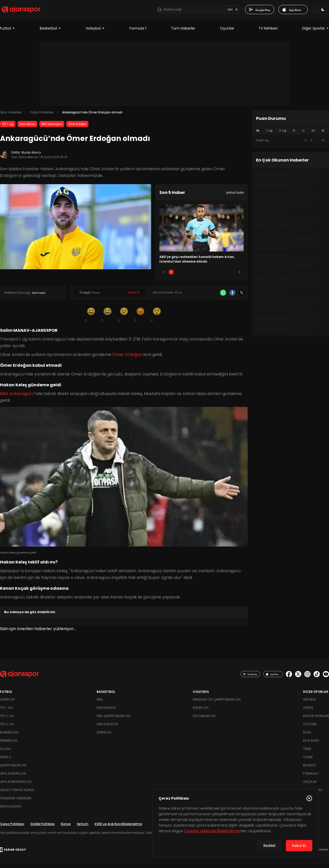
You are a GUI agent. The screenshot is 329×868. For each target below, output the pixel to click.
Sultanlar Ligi (204, 719)
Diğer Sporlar (316, 32)
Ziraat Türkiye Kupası (17, 794)
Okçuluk (310, 785)
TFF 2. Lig (7, 719)
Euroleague (106, 711)
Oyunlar (227, 32)
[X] (242, 297)
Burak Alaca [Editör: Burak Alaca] (31, 156)
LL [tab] (304, 134)
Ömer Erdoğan (77, 128)
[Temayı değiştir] (321, 11)
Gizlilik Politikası (43, 827)
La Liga (5, 752)
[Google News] (109, 297)
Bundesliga (9, 736)
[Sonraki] (240, 276)
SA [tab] (313, 134)
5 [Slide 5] (232, 276)
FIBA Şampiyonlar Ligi (113, 719)
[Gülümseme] (91, 318)
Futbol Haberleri (42, 116)
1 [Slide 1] (171, 276)
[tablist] (290, 134)
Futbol (8, 32)
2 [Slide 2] (186, 276)
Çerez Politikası (12, 827)
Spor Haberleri (11, 116)
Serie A (5, 761)
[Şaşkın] (157, 318)
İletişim (83, 827)
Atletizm (310, 728)
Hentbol (310, 703)
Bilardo (309, 769)
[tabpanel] (290, 144)
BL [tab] (323, 134)
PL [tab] (294, 134)
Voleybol (95, 32)
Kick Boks (311, 744)
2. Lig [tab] (283, 134)
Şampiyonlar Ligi (13, 769)
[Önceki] (163, 276)
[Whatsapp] (223, 297)
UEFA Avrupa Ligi (13, 777)
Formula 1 (138, 32)
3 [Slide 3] (202, 276)
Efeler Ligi (201, 711)
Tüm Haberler (183, 32)
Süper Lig (7, 703)
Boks (307, 736)
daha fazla (235, 196)
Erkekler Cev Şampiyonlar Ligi (217, 703)
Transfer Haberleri (16, 802)
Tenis (307, 752)
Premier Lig (9, 744)
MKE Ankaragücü (52, 128)
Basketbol (51, 32)
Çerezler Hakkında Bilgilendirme (212, 831)
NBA (100, 703)
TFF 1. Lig (8, 128)
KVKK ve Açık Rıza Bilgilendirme (118, 827)
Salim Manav (27, 128)
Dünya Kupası (11, 810)
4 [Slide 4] (217, 276)
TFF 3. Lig (7, 728)
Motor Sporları (316, 719)
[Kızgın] (140, 318)
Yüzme (308, 761)
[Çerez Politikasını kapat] (309, 798)
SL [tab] (258, 134)
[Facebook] (232, 297)
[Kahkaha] (107, 318)
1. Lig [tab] (269, 134)
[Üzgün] (124, 318)
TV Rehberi (268, 32)
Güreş (308, 711)
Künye (66, 827)
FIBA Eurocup (107, 728)
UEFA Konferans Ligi (16, 785)
